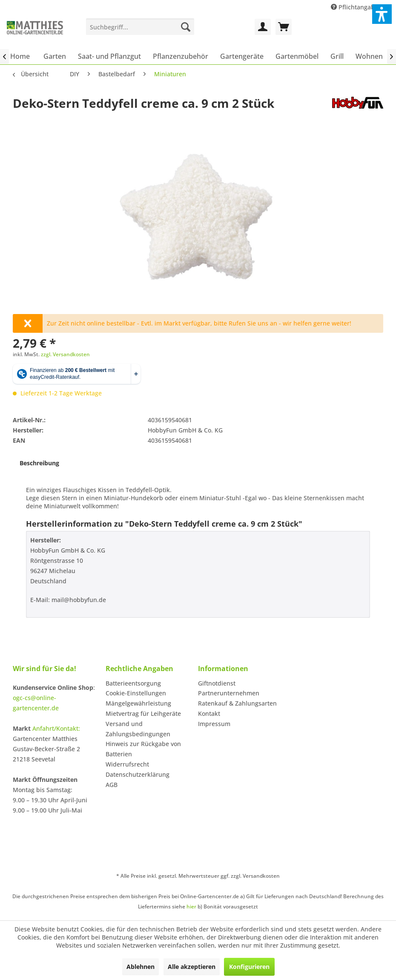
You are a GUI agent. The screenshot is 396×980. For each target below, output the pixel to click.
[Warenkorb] (284, 27)
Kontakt (209, 713)
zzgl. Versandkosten (65, 354)
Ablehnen (141, 967)
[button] (382, 14)
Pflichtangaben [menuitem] (357, 7)
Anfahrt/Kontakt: (56, 728)
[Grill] (337, 56)
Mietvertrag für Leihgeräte (143, 713)
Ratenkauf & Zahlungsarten (237, 703)
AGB (112, 785)
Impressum (214, 724)
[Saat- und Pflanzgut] (109, 56)
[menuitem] (140, 27)
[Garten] (55, 56)
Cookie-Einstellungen (136, 693)
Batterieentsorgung (133, 683)
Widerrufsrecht (127, 764)
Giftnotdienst (217, 683)
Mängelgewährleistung (138, 703)
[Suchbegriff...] (140, 27)
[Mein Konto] (263, 27)
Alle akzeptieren (192, 967)
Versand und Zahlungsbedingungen (138, 729)
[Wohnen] (369, 56)
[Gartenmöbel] (297, 56)
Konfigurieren (249, 967)
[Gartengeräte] (242, 56)
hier (191, 906)
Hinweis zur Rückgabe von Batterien (143, 749)
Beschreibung (39, 463)
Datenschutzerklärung (138, 774)
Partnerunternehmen (229, 693)
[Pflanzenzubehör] (181, 56)
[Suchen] (186, 27)
